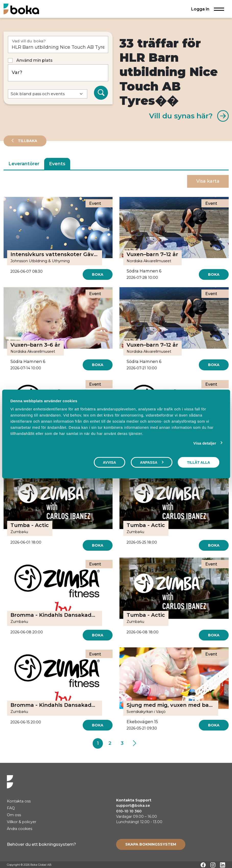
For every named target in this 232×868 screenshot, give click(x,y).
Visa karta (208, 181)
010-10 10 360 (129, 811)
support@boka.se (133, 806)
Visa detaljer (205, 443)
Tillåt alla (199, 462)
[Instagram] (213, 865)
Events (57, 164)
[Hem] (21, 9)
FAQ (11, 808)
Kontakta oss (19, 801)
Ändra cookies (20, 829)
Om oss (14, 815)
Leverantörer (24, 164)
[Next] (134, 744)
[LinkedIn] (223, 865)
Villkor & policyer (22, 822)
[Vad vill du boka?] (58, 45)
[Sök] (101, 93)
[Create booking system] (151, 844)
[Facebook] (203, 865)
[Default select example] (48, 94)
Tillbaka (27, 141)
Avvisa (109, 462)
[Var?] (58, 73)
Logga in (200, 9)
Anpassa (152, 462)
